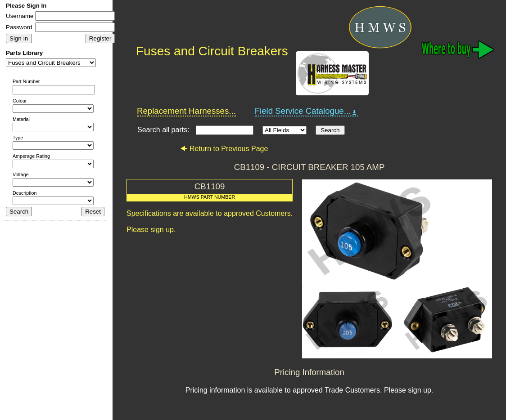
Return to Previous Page (224, 149)
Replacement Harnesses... (186, 111)
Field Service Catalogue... (307, 111)
